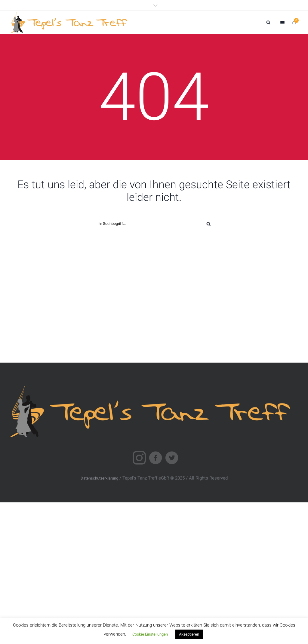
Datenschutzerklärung (99, 478)
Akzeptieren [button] (189, 634)
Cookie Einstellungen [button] (150, 634)
